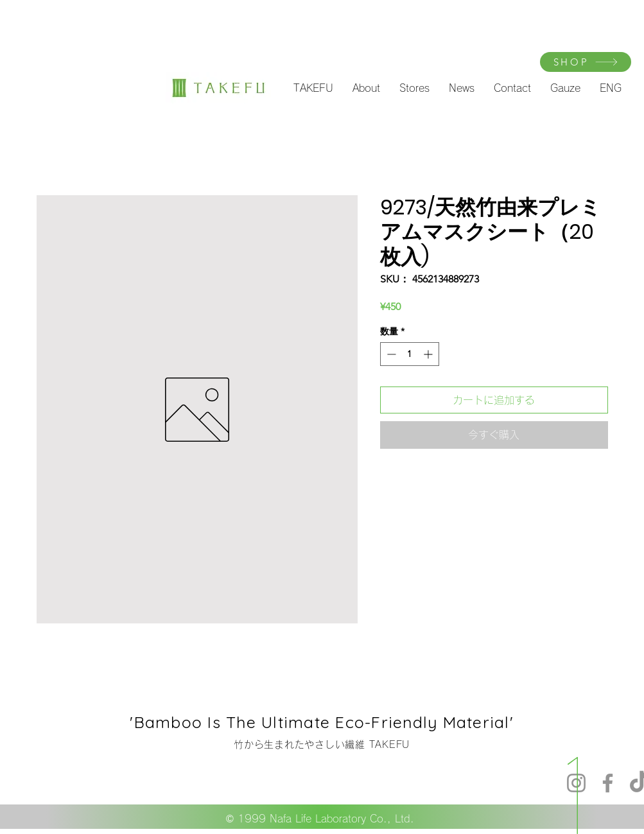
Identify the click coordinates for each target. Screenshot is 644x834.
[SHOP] (586, 62)
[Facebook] (608, 783)
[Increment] (429, 354)
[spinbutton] (410, 354)
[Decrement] (390, 354)
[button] (313, 88)
